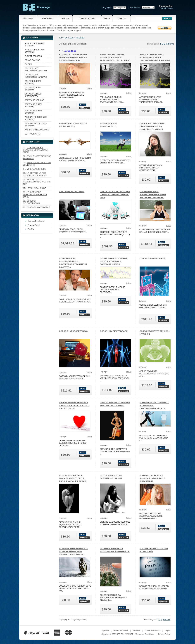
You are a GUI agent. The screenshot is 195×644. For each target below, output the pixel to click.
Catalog (69, 38)
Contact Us (121, 18)
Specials (65, 18)
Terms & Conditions (36, 221)
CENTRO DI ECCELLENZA (72, 192)
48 (69, 51)
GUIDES (28, 64)
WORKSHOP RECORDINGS (37, 130)
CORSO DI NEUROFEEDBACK (74, 331)
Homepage (28, 18)
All (75, 51)
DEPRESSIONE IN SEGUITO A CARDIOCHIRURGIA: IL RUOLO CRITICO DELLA (74, 405)
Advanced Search (121, 630)
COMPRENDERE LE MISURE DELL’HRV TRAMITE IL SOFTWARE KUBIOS (114, 261)
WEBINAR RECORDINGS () (36, 118)
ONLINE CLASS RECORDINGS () (36, 70)
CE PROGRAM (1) (32, 134)
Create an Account (87, 18)
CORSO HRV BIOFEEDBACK (114, 331)
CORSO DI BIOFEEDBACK (152, 258)
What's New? (48, 18)
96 (72, 51)
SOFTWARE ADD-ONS (34, 100)
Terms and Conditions (145, 634)
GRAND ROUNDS (32, 60)
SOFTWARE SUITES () (33, 105)
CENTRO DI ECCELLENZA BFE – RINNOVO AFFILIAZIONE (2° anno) (115, 195)
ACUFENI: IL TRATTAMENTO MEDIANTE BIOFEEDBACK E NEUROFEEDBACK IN (73, 57)
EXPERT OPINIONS (33, 56)
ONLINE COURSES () (33, 82)
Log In (107, 18)
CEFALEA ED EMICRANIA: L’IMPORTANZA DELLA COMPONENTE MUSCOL (152, 126)
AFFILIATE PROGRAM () (34, 45)
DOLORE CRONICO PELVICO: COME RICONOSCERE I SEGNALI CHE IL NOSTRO (73, 551)
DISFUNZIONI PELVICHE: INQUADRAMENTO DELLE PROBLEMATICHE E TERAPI (73, 478)
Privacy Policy (34, 225)
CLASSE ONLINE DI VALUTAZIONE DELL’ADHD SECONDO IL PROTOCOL (153, 195)
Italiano (80, 38)
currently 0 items (166, 7)
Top (61, 38)
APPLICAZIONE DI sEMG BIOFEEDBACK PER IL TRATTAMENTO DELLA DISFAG (115, 57)
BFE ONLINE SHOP (125, 634)
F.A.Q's (31, 229)
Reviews (136, 630)
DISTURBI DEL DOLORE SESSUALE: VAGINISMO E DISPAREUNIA (152, 478)
